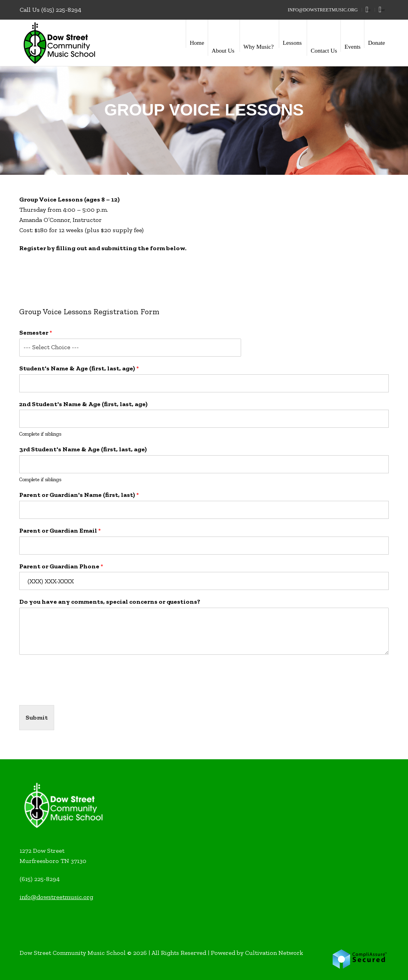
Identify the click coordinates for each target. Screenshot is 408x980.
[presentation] (79, 692)
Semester (36, 332)
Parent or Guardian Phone (61, 566)
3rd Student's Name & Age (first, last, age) (83, 449)
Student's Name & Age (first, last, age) (79, 368)
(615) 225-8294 (61, 10)
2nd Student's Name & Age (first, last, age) (83, 404)
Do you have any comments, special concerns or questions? (110, 602)
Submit (37, 717)
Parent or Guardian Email (60, 530)
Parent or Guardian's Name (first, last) (79, 495)
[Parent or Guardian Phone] (204, 581)
